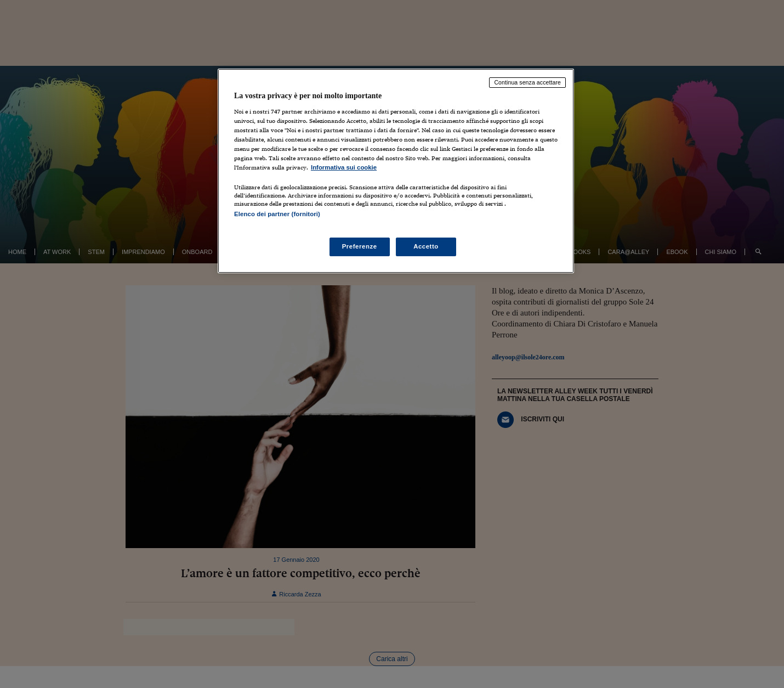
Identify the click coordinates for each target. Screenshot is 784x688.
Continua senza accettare (527, 82)
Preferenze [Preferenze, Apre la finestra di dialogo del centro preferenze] (360, 246)
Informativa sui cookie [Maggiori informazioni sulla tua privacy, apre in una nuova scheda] (344, 167)
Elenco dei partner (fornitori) (277, 214)
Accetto (426, 246)
